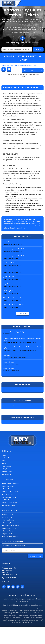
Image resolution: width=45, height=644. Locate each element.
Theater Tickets (8, 517)
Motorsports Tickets (10, 497)
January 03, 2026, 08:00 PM (12, 272)
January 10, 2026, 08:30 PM (12, 300)
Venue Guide (7, 472)
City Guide (7, 469)
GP (18, 587)
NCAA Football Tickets (11, 492)
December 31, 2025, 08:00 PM (13, 251)
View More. (23, 313)
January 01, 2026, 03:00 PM (12, 258)
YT (22, 587)
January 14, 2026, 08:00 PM (12, 307)
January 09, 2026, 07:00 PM (12, 286)
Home (5, 455)
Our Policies (31, 595)
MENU (42, 3)
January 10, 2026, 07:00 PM (12, 293)
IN (13, 587)
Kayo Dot (7, 284)
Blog (5, 463)
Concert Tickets (8, 514)
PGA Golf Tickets (9, 486)
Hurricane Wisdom (10, 263)
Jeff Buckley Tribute (10, 277)
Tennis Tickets (8, 489)
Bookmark (12, 595)
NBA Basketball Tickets (11, 483)
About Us (6, 458)
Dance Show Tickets (10, 528)
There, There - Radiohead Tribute (14, 298)
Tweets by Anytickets (11, 406)
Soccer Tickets (8, 494)
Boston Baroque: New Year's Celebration (17, 249)
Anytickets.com (21, 605)
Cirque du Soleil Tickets (11, 536)
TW (8, 587)
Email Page (7, 474)
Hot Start (7, 270)
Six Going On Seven (10, 291)
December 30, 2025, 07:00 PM (13, 244)
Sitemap (21, 595)
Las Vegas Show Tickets (11, 525)
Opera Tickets (8, 534)
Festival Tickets (8, 531)
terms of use (29, 598)
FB (4, 587)
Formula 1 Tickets (9, 505)
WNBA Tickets (8, 500)
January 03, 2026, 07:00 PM (12, 265)
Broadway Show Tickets (11, 523)
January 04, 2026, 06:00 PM (12, 279)
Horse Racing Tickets (10, 503)
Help (5, 461)
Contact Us (7, 466)
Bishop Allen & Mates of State (14, 305)
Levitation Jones (9, 242)
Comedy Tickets (9, 520)
